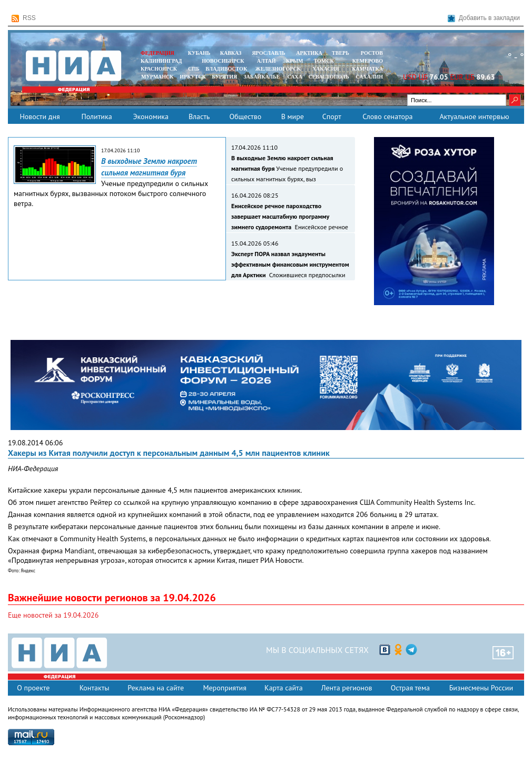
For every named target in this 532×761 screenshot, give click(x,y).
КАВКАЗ (231, 53)
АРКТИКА (309, 53)
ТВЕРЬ (341, 53)
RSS (24, 18)
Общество (245, 116)
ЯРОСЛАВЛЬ (268, 53)
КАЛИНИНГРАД (161, 61)
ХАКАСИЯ (325, 69)
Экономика (151, 116)
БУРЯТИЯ (224, 77)
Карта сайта (284, 688)
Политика (96, 116)
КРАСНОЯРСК (159, 69)
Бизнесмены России (481, 688)
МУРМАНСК (157, 77)
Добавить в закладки (484, 18)
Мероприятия (225, 688)
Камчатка (367, 69)
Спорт (332, 116)
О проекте (33, 688)
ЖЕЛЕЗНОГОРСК (278, 69)
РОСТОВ (372, 53)
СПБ (194, 69)
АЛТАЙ (267, 61)
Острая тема (410, 688)
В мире (293, 116)
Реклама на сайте (156, 688)
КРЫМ (295, 61)
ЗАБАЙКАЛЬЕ (262, 77)
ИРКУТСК (193, 77)
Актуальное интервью (474, 116)
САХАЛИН (370, 77)
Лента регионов (347, 688)
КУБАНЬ (199, 53)
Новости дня (40, 116)
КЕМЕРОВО (368, 61)
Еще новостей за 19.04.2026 (53, 615)
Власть (199, 116)
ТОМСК (325, 61)
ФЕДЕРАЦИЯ (157, 53)
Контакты (95, 688)
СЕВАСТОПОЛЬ (328, 77)
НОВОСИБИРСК (223, 61)
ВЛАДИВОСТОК (226, 69)
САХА (294, 77)
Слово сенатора (387, 116)
